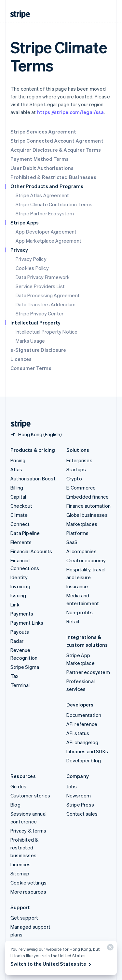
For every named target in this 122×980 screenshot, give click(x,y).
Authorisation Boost (33, 478)
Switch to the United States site (51, 964)
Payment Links (27, 623)
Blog (15, 805)
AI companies (81, 551)
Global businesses (87, 515)
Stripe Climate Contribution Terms (54, 204)
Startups (76, 469)
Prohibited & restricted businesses (24, 847)
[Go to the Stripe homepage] (18, 424)
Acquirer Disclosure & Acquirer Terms (56, 150)
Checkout (21, 506)
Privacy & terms (28, 831)
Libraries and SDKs (87, 751)
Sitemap (20, 873)
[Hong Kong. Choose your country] (36, 434)
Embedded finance (88, 497)
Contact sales (82, 814)
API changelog (82, 742)
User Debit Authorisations (42, 168)
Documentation (84, 715)
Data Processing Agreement (48, 295)
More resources (28, 892)
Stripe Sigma (25, 667)
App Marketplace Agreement (48, 241)
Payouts (20, 632)
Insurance (77, 586)
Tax (15, 676)
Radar (17, 641)
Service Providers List (40, 286)
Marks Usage (30, 341)
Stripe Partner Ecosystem (45, 213)
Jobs (72, 786)
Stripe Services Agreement (43, 132)
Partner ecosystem (88, 672)
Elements (21, 542)
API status (78, 733)
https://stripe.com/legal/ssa (71, 112)
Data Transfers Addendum (46, 304)
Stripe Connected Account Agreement (57, 141)
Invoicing (20, 586)
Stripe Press (80, 805)
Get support (24, 918)
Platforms (78, 533)
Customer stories (30, 795)
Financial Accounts (31, 551)
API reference (82, 724)
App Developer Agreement (46, 232)
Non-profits (80, 612)
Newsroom (79, 795)
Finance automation (89, 506)
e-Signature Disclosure (38, 350)
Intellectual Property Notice (47, 332)
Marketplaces (82, 524)
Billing (17, 488)
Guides (18, 786)
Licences (21, 359)
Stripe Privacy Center (40, 313)
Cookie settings (28, 883)
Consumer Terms (31, 368)
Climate (19, 515)
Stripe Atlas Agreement (42, 195)
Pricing (18, 460)
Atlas (16, 469)
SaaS (72, 542)
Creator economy (86, 560)
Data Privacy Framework (43, 277)
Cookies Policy (32, 268)
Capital (18, 497)
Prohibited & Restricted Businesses (53, 177)
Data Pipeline (25, 533)
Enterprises (79, 460)
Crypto (74, 478)
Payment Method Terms (40, 159)
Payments (22, 614)
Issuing (18, 595)
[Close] (109, 949)
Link (15, 605)
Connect (20, 524)
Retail (73, 621)
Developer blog (84, 760)
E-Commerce (81, 488)
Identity (19, 577)
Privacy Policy (31, 259)
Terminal (20, 685)
